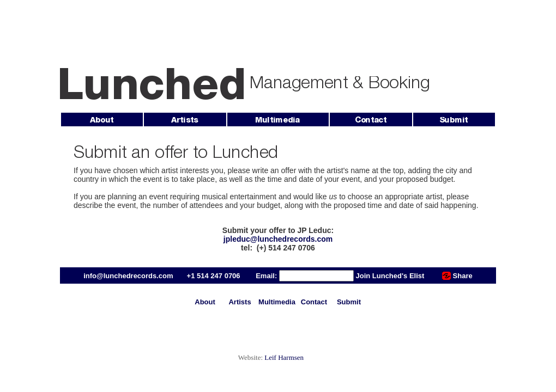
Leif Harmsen (284, 357)
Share (463, 276)
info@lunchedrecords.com (128, 276)
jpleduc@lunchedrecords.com (278, 239)
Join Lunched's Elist (390, 276)
